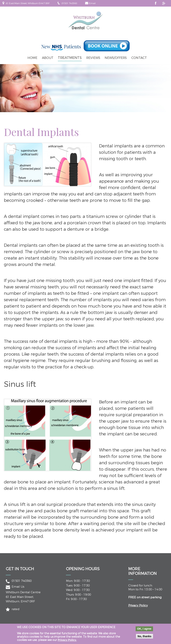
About (48, 58)
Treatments (70, 58)
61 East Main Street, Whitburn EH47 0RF (28, 3)
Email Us (18, 587)
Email (92, 3)
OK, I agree (144, 630)
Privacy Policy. (67, 642)
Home (32, 58)
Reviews (93, 58)
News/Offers (116, 58)
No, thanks (144, 638)
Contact (139, 58)
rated (15, 609)
